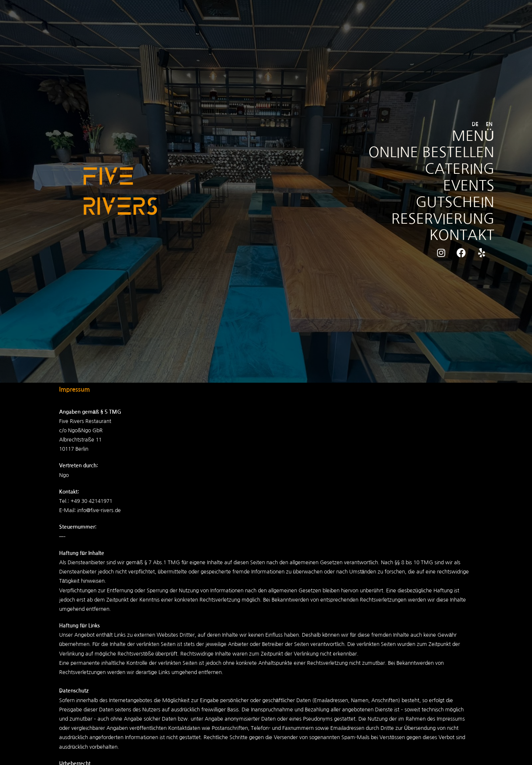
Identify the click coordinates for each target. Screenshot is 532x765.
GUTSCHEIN (453, 203)
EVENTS (467, 186)
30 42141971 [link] (97, 501)
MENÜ (472, 135)
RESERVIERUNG (440, 220)
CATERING (458, 169)
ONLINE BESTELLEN (429, 152)
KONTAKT (460, 237)
